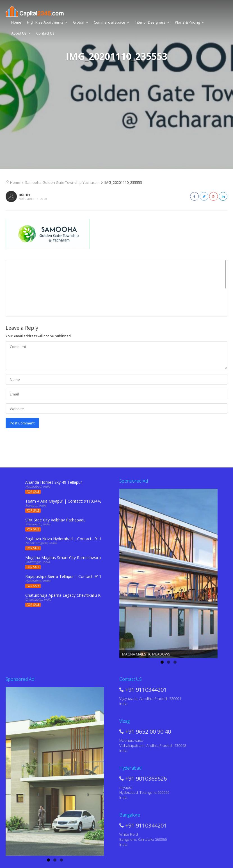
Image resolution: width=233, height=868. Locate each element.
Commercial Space (111, 22)
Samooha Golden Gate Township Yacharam (62, 182)
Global (81, 22)
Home (16, 22)
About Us (21, 33)
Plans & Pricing (189, 22)
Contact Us (45, 33)
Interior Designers (152, 22)
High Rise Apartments (47, 22)
